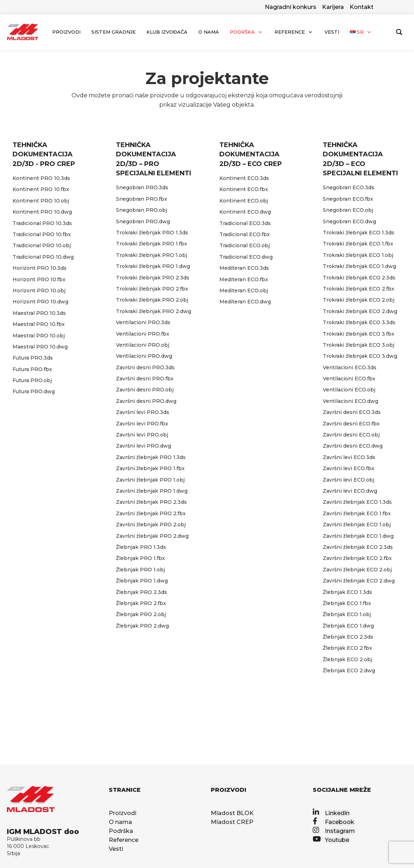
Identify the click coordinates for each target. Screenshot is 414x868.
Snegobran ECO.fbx (348, 199)
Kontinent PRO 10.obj (41, 201)
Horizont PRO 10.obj (39, 291)
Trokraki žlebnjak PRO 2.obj (152, 300)
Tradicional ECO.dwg (246, 257)
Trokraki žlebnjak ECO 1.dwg (359, 266)
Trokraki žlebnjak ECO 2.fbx (359, 289)
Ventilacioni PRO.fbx (143, 334)
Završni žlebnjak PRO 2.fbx (151, 513)
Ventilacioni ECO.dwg (350, 401)
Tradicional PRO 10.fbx (42, 234)
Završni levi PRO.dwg (143, 446)
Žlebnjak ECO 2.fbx (347, 648)
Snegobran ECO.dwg (349, 221)
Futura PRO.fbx (32, 369)
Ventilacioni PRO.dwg (144, 356)
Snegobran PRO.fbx (142, 199)
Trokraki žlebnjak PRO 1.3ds (152, 233)
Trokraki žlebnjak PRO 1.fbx (152, 244)
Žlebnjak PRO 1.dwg (142, 581)
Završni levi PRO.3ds (143, 412)
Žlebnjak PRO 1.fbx (140, 558)
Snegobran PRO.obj (142, 210)
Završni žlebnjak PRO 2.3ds (151, 502)
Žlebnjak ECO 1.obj (347, 614)
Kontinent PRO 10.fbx (41, 189)
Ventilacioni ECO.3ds (350, 367)
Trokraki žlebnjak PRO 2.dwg (154, 311)
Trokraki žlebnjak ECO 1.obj (358, 255)
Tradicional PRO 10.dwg (43, 257)
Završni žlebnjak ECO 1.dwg (358, 536)
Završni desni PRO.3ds (145, 367)
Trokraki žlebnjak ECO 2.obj (359, 300)
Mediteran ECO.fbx (244, 279)
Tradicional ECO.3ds (245, 223)
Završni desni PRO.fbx (145, 379)
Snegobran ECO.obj (348, 210)
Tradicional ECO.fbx (245, 234)
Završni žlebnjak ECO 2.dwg (359, 581)
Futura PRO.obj (32, 380)
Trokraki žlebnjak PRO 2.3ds (153, 278)
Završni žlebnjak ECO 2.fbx (357, 558)
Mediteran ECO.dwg (245, 302)
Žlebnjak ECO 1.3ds (347, 592)
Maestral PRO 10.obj (39, 336)
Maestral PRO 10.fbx (39, 324)
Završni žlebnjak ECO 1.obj (357, 525)
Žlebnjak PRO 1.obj (140, 570)
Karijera (333, 7)
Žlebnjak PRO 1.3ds (141, 547)
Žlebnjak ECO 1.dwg (348, 626)
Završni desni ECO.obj (351, 435)
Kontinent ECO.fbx (244, 189)
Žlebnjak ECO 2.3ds (348, 637)
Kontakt (362, 7)
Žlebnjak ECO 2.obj (347, 659)
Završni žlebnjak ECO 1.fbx (357, 513)
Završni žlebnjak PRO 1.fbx (150, 468)
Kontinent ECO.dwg (245, 212)
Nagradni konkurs (291, 7)
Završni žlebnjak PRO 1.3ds (151, 457)
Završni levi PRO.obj (142, 435)
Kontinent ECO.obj (244, 201)
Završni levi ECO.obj (349, 480)
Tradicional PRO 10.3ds (42, 223)
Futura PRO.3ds (33, 358)
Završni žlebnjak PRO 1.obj (150, 480)
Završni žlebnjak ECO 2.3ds (358, 547)
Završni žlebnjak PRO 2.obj (151, 525)
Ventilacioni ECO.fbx (349, 379)
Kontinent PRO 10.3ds (41, 178)
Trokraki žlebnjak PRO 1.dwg (153, 266)
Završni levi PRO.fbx (142, 424)
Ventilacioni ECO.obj (349, 390)
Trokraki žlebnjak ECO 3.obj (359, 345)
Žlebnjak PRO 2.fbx (141, 603)
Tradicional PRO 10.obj (42, 245)
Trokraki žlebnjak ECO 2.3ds (359, 278)
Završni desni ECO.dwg (353, 446)
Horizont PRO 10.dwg (40, 302)
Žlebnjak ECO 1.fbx (347, 603)
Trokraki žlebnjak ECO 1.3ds (359, 233)
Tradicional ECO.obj (245, 245)
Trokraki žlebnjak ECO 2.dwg (360, 311)
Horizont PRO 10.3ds (40, 268)
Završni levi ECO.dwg (350, 491)
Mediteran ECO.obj (244, 291)
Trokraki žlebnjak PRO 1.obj (152, 255)
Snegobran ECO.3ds (349, 187)
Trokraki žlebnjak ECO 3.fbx (359, 334)
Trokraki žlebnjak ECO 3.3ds (359, 322)
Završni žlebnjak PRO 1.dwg (152, 491)
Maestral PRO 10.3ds (39, 313)
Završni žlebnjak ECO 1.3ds (357, 502)
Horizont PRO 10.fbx (39, 279)
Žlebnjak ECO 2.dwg (349, 670)
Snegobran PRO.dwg (143, 221)
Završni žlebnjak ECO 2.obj (357, 570)
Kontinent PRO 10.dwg (42, 212)
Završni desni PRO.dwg (146, 401)
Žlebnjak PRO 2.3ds (142, 592)
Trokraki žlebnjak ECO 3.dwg (360, 356)
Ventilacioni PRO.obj (143, 345)
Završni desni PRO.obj (145, 390)
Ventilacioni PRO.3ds (143, 322)
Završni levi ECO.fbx (349, 468)
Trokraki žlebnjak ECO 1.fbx (358, 244)
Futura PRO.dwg (34, 391)
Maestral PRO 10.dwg (40, 347)
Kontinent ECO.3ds (244, 178)
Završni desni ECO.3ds (352, 412)
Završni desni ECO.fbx (351, 424)
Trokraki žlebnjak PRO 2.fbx (152, 289)
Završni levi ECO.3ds (349, 457)
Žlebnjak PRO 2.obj (141, 614)
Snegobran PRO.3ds (142, 187)
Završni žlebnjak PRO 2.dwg (152, 536)
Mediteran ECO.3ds (244, 268)
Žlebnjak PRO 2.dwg (142, 626)
